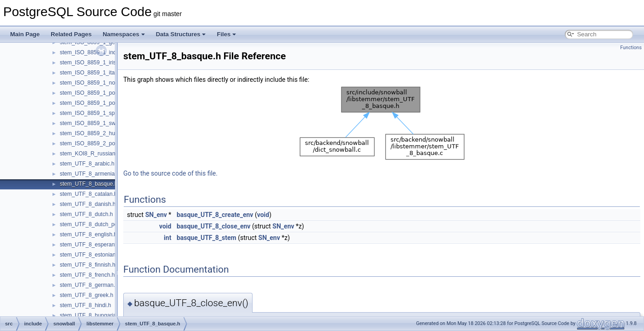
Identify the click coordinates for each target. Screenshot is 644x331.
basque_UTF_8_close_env (214, 226)
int (167, 238)
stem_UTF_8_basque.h (89, 184)
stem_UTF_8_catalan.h (89, 194)
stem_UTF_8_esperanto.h (92, 245)
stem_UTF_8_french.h (87, 275)
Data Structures (181, 34)
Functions (631, 48)
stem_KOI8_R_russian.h (90, 154)
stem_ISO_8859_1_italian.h (94, 73)
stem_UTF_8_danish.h (88, 204)
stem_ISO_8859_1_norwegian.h (99, 83)
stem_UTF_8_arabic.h (87, 164)
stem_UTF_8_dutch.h (86, 214)
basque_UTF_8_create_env (215, 215)
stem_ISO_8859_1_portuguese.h (101, 103)
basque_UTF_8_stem (207, 238)
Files (226, 34)
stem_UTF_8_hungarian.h (92, 315)
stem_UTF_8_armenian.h (91, 174)
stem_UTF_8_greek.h (86, 295)
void (263, 215)
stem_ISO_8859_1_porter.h (94, 93)
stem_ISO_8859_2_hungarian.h (99, 133)
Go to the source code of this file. (170, 173)
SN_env (156, 215)
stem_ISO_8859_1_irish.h (92, 63)
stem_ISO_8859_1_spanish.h (96, 113)
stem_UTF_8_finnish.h (88, 265)
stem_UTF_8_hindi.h (85, 305)
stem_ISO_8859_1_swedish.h (97, 123)
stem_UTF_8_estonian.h (90, 255)
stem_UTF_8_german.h (89, 285)
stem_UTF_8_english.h (88, 234)
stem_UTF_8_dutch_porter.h (95, 224)
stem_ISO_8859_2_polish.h (94, 143)
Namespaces (124, 34)
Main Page (25, 34)
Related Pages (71, 34)
